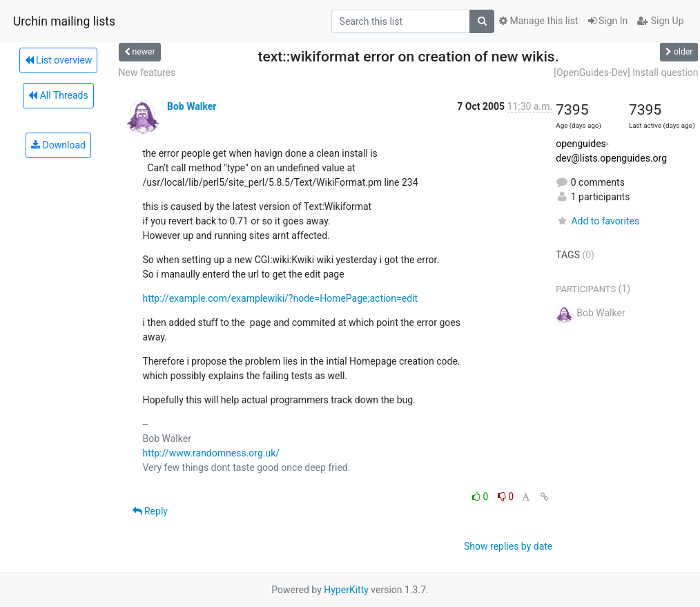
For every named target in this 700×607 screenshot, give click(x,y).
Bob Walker (192, 106)
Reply (150, 511)
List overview (59, 60)
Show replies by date (508, 546)
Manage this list (538, 21)
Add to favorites (597, 221)
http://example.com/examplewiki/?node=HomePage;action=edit (281, 298)
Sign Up (660, 21)
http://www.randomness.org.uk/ (212, 453)
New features (147, 73)
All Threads (58, 95)
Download (58, 145)
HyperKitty (346, 590)
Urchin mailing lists (64, 21)
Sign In (608, 21)
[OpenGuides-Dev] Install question (626, 73)
